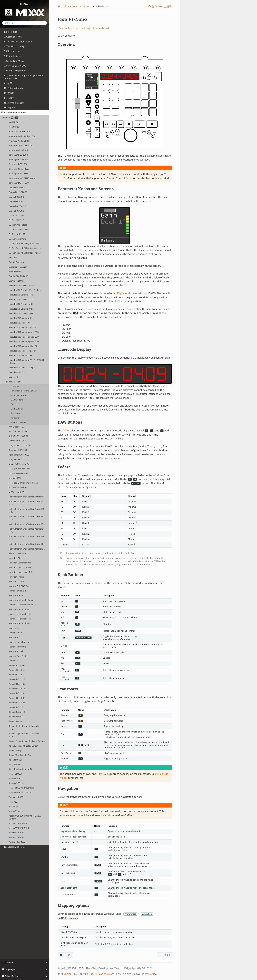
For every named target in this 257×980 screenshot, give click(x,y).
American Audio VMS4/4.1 (21, 146)
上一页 (65, 955)
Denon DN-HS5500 (18, 188)
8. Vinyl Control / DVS (15, 66)
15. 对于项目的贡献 (14, 103)
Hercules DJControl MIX (20, 318)
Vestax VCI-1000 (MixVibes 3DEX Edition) (25, 817)
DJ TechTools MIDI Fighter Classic (24, 244)
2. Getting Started (13, 37)
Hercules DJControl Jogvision (22, 351)
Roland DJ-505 (16, 760)
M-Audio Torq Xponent (19, 469)
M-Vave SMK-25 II (17, 492)
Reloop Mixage (15, 751)
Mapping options (18, 422)
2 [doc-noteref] (134, 544)
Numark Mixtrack (17, 595)
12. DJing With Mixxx (15, 88)
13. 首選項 (9, 93)
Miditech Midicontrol (18, 474)
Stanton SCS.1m (16, 783)
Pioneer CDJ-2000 (17, 666)
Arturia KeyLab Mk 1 (18, 150)
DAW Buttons (17, 400)
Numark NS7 (15, 638)
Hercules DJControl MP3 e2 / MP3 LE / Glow (27, 362)
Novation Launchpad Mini (20, 563)
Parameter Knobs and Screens (24, 391)
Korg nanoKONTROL (18, 450)
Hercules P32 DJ (16, 373)
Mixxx (25, 10)
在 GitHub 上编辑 (161, 7)
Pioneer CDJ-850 (17, 675)
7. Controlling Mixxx (14, 61)
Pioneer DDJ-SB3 (17, 703)
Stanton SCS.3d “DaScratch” (22, 788)
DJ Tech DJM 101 (17, 220)
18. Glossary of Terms (15, 847)
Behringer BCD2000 (18, 155)
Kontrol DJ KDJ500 (18, 441)
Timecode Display (19, 395)
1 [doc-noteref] (136, 522)
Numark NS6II (15, 633)
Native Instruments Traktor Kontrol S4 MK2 (27, 530)
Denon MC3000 (16, 197)
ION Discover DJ (16, 427)
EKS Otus (13, 258)
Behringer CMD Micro (19, 169)
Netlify (152, 974)
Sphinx (68, 974)
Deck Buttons (17, 409)
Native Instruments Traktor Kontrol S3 (27, 524)
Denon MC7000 (16, 211)
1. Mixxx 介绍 (11, 32)
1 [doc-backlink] (62, 553)
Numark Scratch (16, 652)
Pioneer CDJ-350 (17, 670)
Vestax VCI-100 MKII (19, 828)
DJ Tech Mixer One (17, 239)
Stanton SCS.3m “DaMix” (20, 793)
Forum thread (101, 28)
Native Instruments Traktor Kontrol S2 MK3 (27, 518)
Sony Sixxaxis (15, 765)
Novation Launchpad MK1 (21, 568)
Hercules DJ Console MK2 (21, 300)
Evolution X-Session (18, 267)
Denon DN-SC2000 (18, 192)
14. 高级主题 (10, 98)
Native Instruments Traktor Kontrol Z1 (27, 549)
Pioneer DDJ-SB (16, 693)
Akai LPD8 (14, 122)
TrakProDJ (14, 802)
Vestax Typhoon (16, 811)
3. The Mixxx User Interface (18, 42)
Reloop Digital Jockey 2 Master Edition (27, 741)
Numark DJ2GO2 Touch (20, 586)
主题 (91, 974)
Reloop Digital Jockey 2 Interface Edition (24, 735)
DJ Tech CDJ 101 (17, 216)
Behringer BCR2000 (18, 164)
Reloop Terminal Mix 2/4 (20, 755)
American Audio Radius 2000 (22, 137)
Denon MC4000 (16, 202)
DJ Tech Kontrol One (18, 230)
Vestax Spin (14, 807)
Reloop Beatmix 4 (17, 717)
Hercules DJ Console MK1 (21, 295)
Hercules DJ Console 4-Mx (21, 286)
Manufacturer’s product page (74, 28)
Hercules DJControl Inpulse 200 (24, 332)
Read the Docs (106, 974)
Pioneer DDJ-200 (17, 680)
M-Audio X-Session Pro (19, 464)
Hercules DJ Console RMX (21, 309)
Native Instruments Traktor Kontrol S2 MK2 (27, 511)
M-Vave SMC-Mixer (18, 488)
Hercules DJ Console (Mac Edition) (25, 290)
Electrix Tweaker (16, 262)
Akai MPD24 (15, 127)
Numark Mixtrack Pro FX (20, 619)
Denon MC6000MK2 (19, 206)
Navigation (15, 418)
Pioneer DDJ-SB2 (17, 698)
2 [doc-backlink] (62, 558)
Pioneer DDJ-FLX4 (17, 689)
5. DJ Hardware (12, 51)
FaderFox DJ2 (15, 272)
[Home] (59, 6)
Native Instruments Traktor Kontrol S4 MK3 (27, 538)
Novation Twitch (16, 577)
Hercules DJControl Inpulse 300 (24, 337)
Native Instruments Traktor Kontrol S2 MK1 (27, 503)
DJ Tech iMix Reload (18, 225)
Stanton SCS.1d (16, 779)
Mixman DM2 (15, 478)
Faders (14, 404)
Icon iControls (15, 377)
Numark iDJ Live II (17, 591)
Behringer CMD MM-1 (19, 174)
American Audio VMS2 (19, 141)
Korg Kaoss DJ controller (20, 446)
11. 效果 (8, 83)
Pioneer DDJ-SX (16, 708)
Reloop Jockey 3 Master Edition (23, 746)
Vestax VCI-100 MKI (18, 824)
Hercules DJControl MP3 (20, 356)
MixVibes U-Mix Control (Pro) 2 (23, 483)
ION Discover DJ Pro (18, 432)
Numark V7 (14, 661)
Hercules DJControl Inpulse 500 (24, 342)
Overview (15, 386)
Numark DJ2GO (16, 582)
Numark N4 (14, 628)
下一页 (164, 955)
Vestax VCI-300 (16, 833)
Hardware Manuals (76, 7)
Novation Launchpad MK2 (21, 572)
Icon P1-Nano (14, 382)
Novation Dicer (16, 558)
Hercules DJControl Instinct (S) (23, 346)
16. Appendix (10, 108)
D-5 (105, 274)
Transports (15, 413)
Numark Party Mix (17, 647)
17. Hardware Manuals (14, 113)
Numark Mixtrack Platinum (21, 600)
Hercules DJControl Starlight (22, 368)
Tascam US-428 (16, 797)
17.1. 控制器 (10, 118)
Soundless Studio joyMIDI (20, 769)
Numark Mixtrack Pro (19, 610)
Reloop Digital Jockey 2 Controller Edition (24, 728)
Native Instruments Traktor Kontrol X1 (27, 544)
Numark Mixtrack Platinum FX (22, 605)
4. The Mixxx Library (14, 46)
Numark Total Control (19, 656)
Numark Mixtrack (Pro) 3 (20, 614)
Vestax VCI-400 (16, 838)
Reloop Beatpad (16, 721)
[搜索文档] (25, 23)
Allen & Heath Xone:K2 (19, 132)
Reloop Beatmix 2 (17, 712)
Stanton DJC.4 (15, 774)
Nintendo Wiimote (17, 554)
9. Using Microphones (15, 71)
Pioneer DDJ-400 (17, 684)
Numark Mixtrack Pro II (19, 623)
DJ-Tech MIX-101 (17, 234)
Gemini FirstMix (16, 281)
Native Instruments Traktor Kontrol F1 (27, 497)
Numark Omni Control (19, 642)
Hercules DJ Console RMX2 (21, 314)
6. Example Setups (13, 56)
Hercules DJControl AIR (20, 323)
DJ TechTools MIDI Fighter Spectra (25, 248)
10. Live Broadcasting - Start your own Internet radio (23, 77)
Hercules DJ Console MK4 (21, 304)
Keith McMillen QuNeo (19, 436)
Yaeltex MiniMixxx (17, 842)
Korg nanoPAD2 (16, 460)
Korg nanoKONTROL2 (19, 455)
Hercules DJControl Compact (22, 328)
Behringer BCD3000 (18, 160)
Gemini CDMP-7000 (18, 276)
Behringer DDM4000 (19, 183)
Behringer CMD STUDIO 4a (22, 178)
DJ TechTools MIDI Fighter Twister (25, 253)
